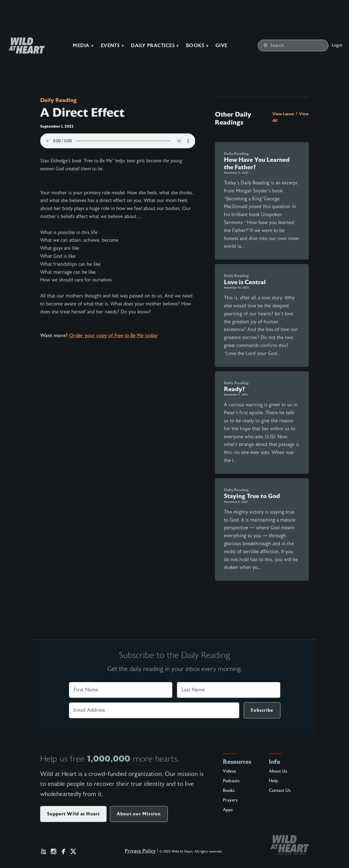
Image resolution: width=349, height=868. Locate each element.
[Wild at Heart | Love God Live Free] (25, 45)
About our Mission (139, 814)
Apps (228, 810)
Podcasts (231, 781)
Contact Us (280, 791)
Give (221, 46)
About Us (278, 771)
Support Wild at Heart (74, 814)
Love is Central (245, 282)
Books (229, 791)
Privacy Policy (140, 851)
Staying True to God (252, 496)
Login (337, 45)
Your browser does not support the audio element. (118, 141)
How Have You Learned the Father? (257, 163)
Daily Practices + (155, 46)
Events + (113, 46)
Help (273, 781)
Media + (83, 46)
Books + (197, 46)
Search (274, 45)
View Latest (284, 114)
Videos (229, 771)
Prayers (230, 800)
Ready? (234, 389)
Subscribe (262, 710)
